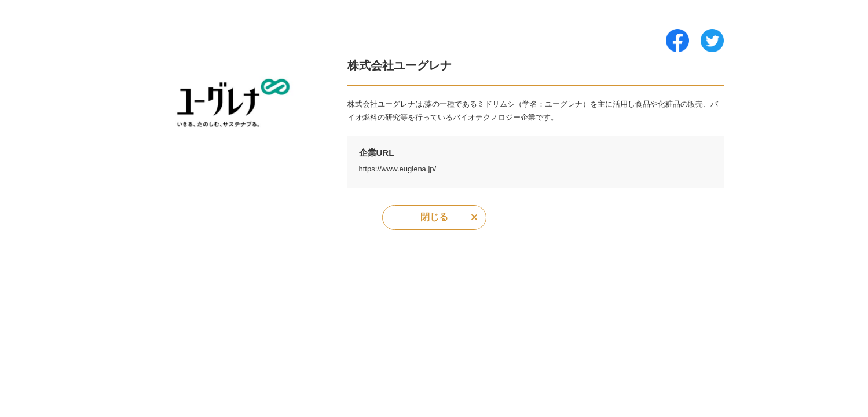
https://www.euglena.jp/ (398, 169)
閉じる (434, 217)
